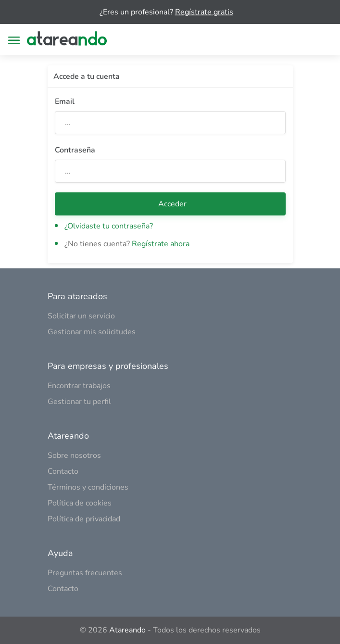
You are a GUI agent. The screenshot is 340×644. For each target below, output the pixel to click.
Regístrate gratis (204, 12)
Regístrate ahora (161, 244)
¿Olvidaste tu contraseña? (109, 226)
